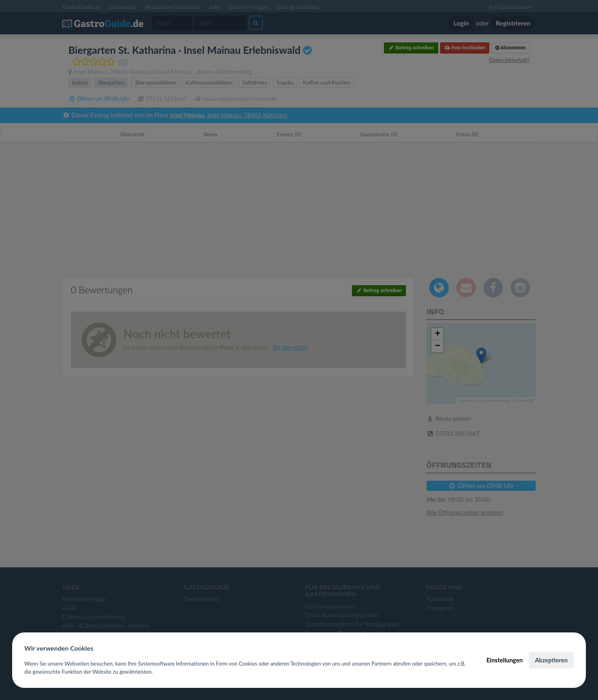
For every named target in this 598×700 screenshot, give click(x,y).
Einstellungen (505, 660)
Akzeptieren (551, 660)
